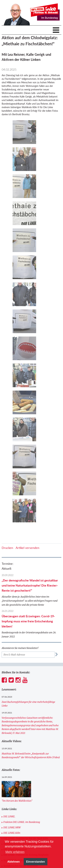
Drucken (7, 548)
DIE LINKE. (9, 816)
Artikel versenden (27, 548)
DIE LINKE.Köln (12, 833)
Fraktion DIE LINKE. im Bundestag (22, 822)
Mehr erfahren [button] (15, 852)
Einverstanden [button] (36, 862)
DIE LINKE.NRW (12, 827)
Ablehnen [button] (14, 862)
